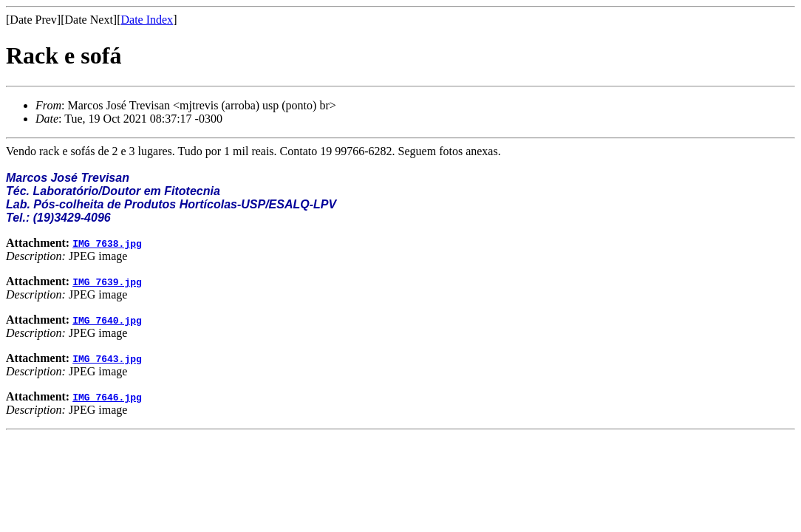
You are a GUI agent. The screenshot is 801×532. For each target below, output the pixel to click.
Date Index (147, 20)
